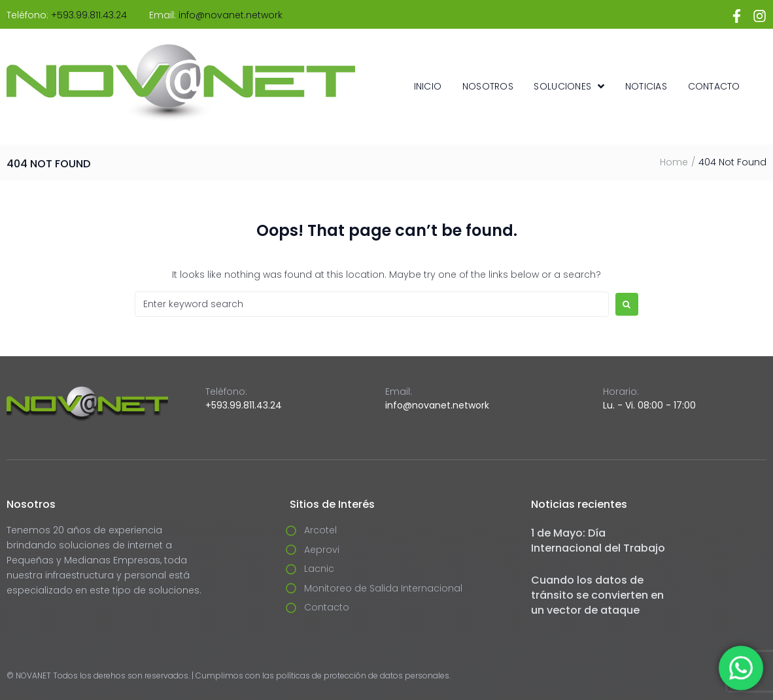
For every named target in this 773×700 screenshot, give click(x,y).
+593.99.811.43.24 (89, 15)
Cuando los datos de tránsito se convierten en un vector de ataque (597, 595)
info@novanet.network (231, 15)
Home (674, 162)
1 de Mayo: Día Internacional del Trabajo (598, 541)
